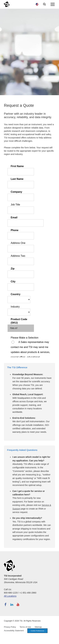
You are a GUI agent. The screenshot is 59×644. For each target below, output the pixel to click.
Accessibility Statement (14, 631)
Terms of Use (25, 627)
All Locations (10, 596)
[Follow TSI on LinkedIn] (12, 605)
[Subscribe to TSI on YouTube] (18, 605)
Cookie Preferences (37, 631)
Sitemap (38, 627)
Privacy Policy (10, 627)
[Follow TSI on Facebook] (6, 605)
